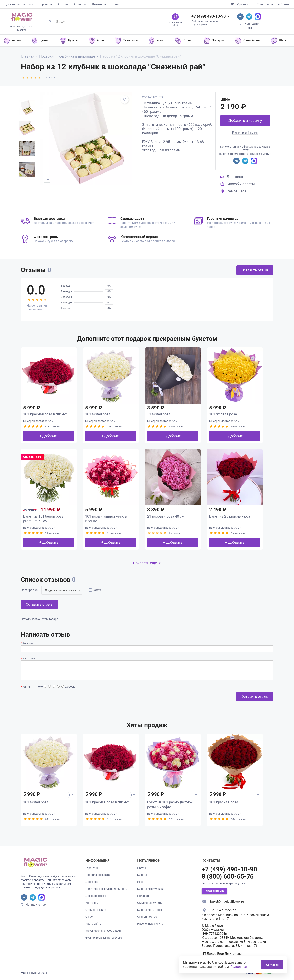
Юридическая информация (103, 931)
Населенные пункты (150, 924)
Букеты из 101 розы (150, 910)
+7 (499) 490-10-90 (209, 16)
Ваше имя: (28, 643)
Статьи (63, 4)
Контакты (99, 4)
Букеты (142, 875)
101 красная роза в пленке (45, 414)
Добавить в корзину (245, 121)
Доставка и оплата (20, 4)
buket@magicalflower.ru (227, 901)
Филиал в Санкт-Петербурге (104, 938)
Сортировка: (30, 590)
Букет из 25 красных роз (230, 516)
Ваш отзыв (29, 659)
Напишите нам (36, 905)
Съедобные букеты (150, 903)
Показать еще (147, 563)
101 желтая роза (223, 414)
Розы (141, 882)
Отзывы (80, 4)
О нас (116, 4)
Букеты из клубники (150, 889)
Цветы (142, 868)
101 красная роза (224, 802)
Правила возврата (98, 875)
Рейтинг (27, 687)
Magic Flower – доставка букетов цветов (47, 876)
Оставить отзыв (255, 270)
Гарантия (46, 4)
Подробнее (238, 967)
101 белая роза (98, 414)
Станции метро (147, 917)
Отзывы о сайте (96, 910)
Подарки (143, 896)
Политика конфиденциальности (106, 889)
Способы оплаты (241, 184)
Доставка (235, 177)
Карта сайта (93, 924)
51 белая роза (159, 414)
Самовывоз (236, 191)
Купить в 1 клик (245, 132)
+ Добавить (49, 436)
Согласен (272, 965)
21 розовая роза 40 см (166, 516)
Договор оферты (96, 896)
